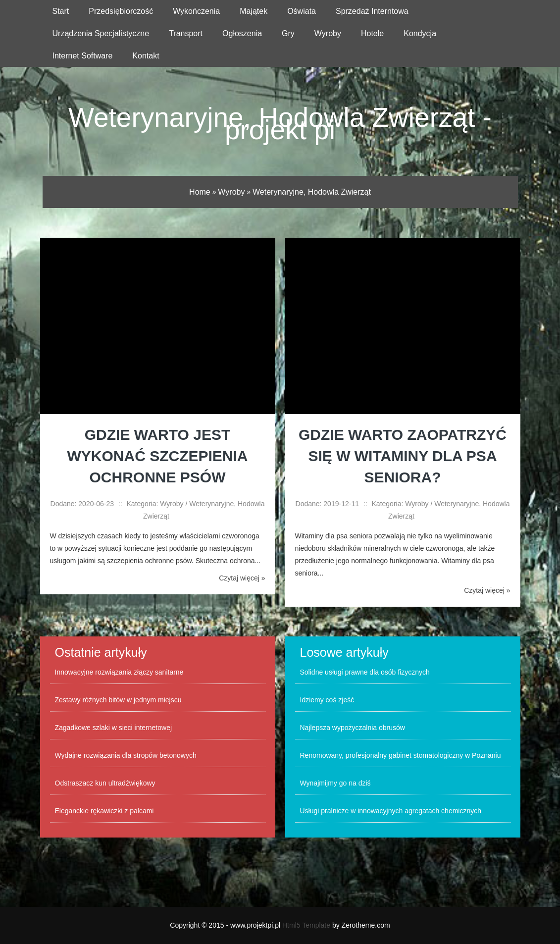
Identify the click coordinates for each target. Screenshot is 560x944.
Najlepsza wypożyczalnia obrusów (353, 728)
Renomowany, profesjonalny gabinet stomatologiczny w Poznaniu (401, 755)
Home (200, 192)
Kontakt (146, 56)
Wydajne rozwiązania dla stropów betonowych (126, 755)
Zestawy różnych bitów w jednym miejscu (118, 700)
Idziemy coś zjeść (327, 700)
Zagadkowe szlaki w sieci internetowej (114, 728)
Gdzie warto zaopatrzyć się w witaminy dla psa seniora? (403, 456)
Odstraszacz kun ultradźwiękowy (105, 783)
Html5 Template (306, 925)
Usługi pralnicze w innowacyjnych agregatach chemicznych (391, 811)
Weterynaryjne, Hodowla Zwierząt (312, 192)
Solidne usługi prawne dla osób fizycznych (365, 672)
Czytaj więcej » (242, 578)
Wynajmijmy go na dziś (335, 783)
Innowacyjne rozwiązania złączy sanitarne (119, 672)
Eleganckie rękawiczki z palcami (104, 811)
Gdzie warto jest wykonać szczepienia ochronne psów (157, 456)
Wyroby (231, 192)
